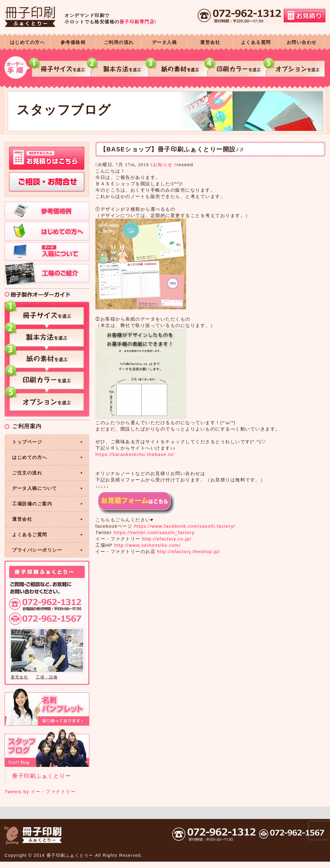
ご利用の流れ (119, 42)
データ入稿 (165, 42)
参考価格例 (73, 42)
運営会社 (210, 42)
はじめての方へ (28, 42)
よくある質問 (256, 42)
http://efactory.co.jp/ (167, 539)
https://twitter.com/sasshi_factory (154, 532)
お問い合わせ (302, 42)
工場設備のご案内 (32, 504)
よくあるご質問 (30, 535)
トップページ (27, 442)
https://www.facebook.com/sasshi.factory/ (185, 526)
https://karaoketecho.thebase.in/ (135, 454)
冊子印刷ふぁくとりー (42, 776)
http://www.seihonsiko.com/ (147, 545)
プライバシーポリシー (37, 550)
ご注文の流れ (27, 473)
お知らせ (163, 165)
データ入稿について (35, 488)
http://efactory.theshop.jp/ (189, 551)
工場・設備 (47, 677)
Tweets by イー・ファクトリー (40, 792)
